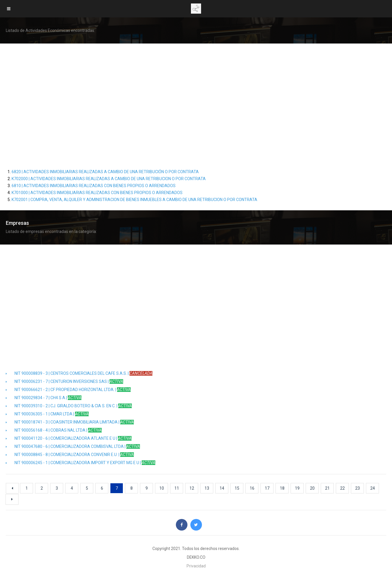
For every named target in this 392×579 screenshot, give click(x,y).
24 (373, 488)
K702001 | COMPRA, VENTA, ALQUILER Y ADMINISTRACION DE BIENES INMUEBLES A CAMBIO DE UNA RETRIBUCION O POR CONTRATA (134, 200)
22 (342, 488)
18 (282, 488)
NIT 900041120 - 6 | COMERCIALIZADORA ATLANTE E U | (69, 438)
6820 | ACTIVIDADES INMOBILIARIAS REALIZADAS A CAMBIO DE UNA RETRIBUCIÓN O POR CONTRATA (105, 172)
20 (312, 488)
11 (177, 488)
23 (358, 488)
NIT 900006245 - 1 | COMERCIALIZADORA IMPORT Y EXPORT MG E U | (81, 463)
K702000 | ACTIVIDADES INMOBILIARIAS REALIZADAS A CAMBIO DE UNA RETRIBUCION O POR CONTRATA (109, 179)
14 (222, 488)
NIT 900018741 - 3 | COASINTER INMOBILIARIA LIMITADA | (70, 422)
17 (267, 488)
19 (297, 488)
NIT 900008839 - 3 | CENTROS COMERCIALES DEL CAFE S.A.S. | (79, 373)
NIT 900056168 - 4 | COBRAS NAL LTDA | (54, 430)
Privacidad (196, 566)
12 (192, 488)
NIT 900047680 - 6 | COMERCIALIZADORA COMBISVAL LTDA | (73, 446)
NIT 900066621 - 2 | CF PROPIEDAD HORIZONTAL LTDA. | (68, 390)
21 (327, 488)
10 (162, 488)
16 (252, 488)
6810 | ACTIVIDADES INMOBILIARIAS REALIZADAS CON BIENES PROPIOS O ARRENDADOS (94, 186)
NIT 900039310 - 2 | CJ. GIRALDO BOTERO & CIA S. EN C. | (69, 406)
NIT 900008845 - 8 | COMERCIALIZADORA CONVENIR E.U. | (70, 455)
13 (207, 488)
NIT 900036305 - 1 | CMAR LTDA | (47, 414)
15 (237, 488)
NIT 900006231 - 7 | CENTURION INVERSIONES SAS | (64, 381)
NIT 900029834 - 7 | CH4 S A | (44, 398)
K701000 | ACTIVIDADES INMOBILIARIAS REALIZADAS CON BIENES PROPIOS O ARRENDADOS (97, 193)
